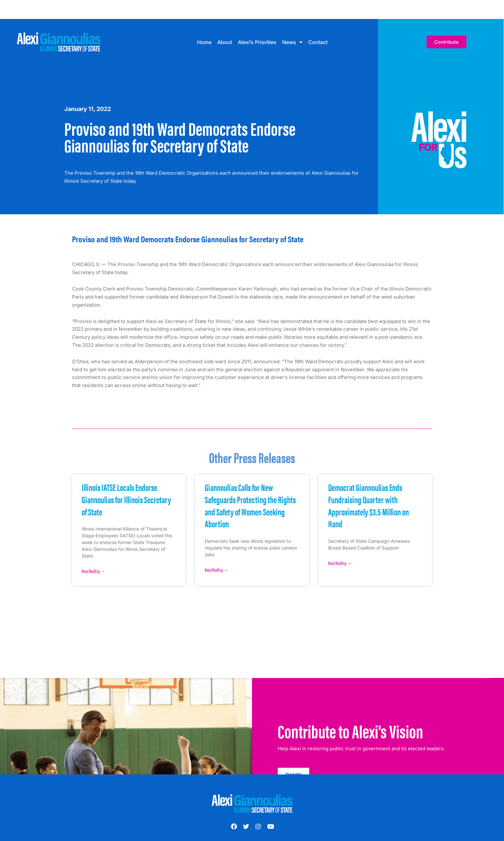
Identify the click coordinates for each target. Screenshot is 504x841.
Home (204, 42)
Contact (318, 42)
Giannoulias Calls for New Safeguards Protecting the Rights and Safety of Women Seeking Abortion (250, 505)
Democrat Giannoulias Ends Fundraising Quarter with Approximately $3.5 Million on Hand (369, 505)
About (225, 42)
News (292, 42)
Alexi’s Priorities (257, 42)
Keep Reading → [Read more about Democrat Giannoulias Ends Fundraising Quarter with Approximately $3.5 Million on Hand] (340, 563)
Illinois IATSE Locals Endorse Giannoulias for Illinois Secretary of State (126, 499)
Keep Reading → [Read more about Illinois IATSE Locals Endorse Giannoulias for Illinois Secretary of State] (94, 571)
